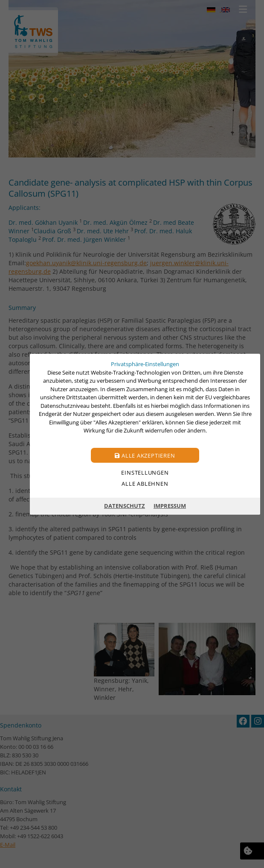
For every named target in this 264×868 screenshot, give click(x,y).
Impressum (170, 506)
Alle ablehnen (145, 483)
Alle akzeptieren (145, 455)
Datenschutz (125, 506)
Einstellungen (145, 472)
